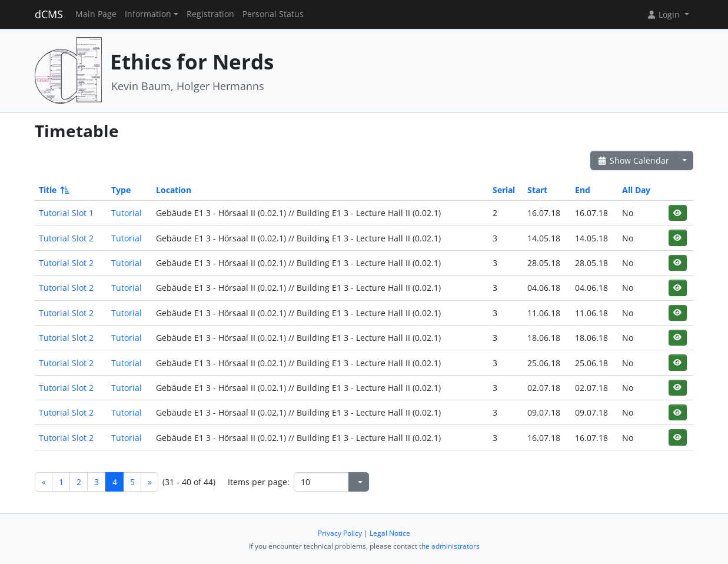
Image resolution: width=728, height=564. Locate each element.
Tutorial (127, 213)
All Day (636, 190)
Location (174, 190)
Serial (504, 190)
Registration (210, 14)
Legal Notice (390, 533)
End (583, 190)
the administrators (449, 546)
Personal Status (273, 14)
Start (537, 190)
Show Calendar (633, 160)
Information (148, 14)
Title (53, 190)
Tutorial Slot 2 (66, 238)
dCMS (49, 14)
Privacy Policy (340, 533)
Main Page (96, 14)
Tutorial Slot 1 (66, 213)
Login (664, 14)
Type (121, 190)
